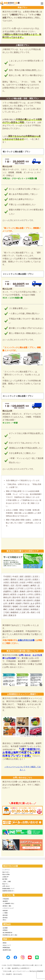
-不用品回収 (6, 899)
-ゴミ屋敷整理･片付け (8, 903)
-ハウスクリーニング (8, 908)
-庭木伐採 (5, 915)
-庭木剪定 (5, 918)
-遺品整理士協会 (7, 950)
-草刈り (4, 920)
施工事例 (5, 879)
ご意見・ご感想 (7, 881)
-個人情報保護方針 (7, 933)
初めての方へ (6, 872)
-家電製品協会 (6, 948)
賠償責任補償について (8, 889)
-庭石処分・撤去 (7, 906)
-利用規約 (5, 930)
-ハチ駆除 (5, 913)
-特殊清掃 (5, 911)
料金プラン (5, 884)
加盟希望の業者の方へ (8, 891)
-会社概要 (5, 928)
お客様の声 (5, 877)
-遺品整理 (5, 901)
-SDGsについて (7, 945)
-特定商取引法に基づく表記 (10, 935)
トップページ (6, 870)
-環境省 (4, 943)
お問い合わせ (6, 886)
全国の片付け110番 (26, 640)
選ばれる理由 (6, 874)
